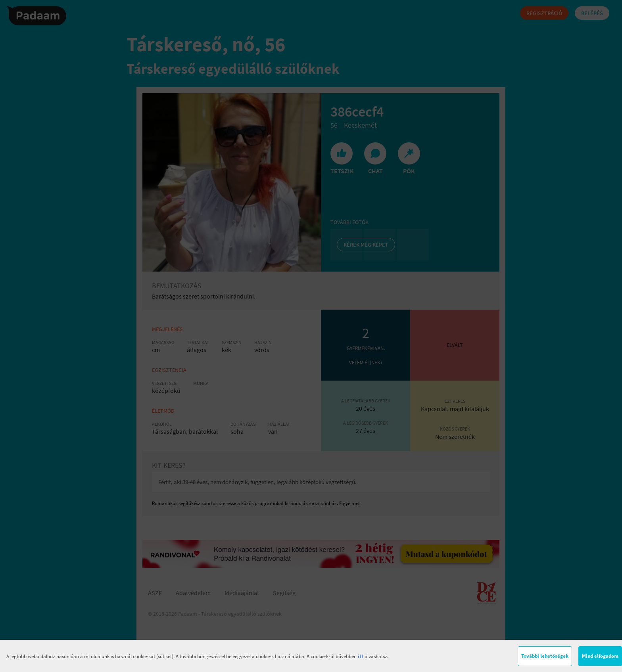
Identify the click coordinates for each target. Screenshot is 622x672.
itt (361, 656)
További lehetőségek (545, 656)
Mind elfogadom (600, 656)
